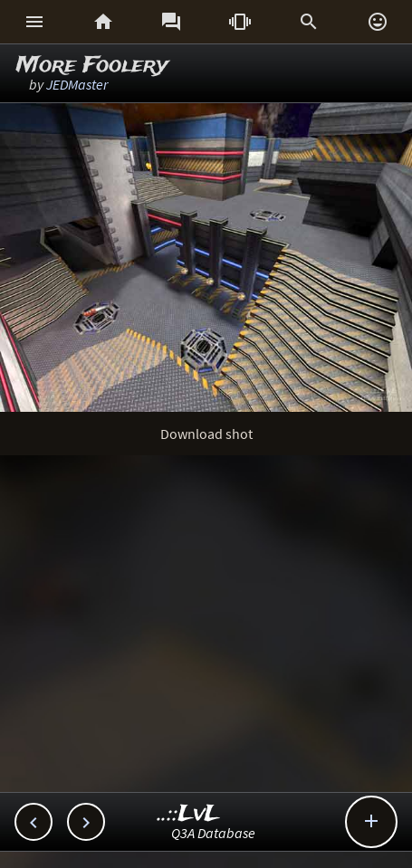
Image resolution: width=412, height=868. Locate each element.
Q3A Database (213, 833)
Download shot (206, 434)
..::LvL (189, 814)
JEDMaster (77, 84)
